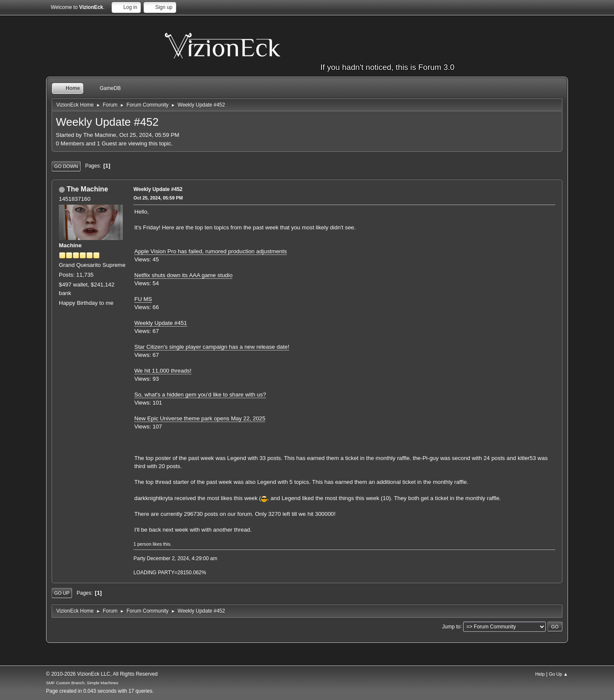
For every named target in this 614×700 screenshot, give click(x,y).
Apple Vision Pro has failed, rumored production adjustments (211, 251)
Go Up (62, 593)
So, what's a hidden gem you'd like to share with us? (200, 395)
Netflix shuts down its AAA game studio (183, 275)
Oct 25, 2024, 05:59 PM (158, 198)
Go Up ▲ (558, 674)
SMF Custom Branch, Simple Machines (82, 683)
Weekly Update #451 (161, 323)
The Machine (87, 189)
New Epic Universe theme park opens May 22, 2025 (200, 418)
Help (540, 674)
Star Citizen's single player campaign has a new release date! (212, 347)
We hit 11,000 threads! (163, 371)
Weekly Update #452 (158, 189)
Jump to (451, 626)
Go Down (66, 166)
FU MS (143, 299)
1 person (142, 544)
